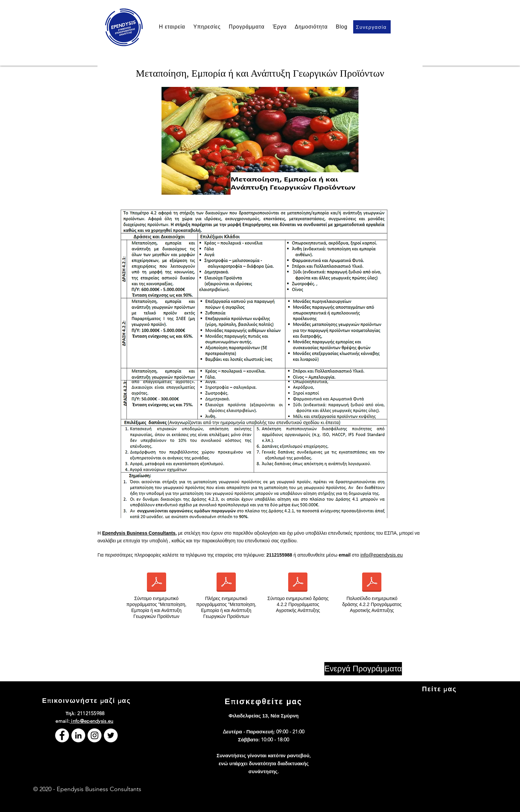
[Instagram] (95, 735)
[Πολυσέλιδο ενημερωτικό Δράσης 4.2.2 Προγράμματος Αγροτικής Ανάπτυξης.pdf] (372, 583)
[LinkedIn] (78, 735)
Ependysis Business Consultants (139, 533)
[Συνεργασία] (372, 27)
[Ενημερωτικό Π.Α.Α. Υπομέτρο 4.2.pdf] (226, 583)
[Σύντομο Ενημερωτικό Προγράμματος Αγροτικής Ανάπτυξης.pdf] (157, 583)
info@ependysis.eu (382, 555)
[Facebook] (62, 735)
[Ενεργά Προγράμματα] (363, 669)
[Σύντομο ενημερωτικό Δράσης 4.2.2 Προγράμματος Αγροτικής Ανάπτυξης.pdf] (298, 583)
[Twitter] (111, 735)
